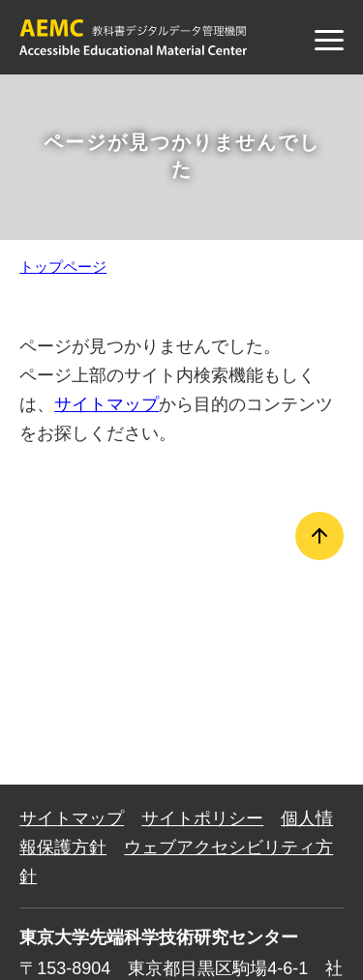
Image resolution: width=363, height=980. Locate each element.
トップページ (63, 267)
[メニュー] (329, 40)
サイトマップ (106, 404)
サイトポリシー (202, 818)
